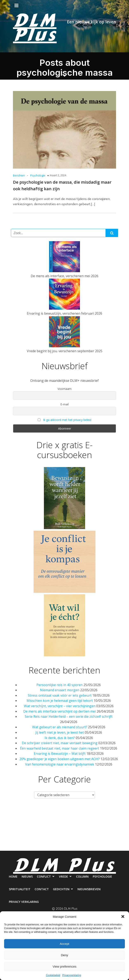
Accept (64, 944)
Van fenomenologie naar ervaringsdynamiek (60, 764)
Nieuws (25, 813)
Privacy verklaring (65, 846)
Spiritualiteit (23, 830)
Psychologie (38, 175)
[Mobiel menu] (16, 6)
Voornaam (64, 389)
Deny (64, 955)
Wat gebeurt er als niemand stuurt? (60, 727)
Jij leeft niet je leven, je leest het (60, 732)
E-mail (64, 404)
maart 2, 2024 (58, 175)
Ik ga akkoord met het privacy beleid (67, 420)
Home (7, 813)
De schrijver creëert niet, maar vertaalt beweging (60, 743)
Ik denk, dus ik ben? (60, 738)
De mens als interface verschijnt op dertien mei (60, 711)
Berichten (19, 175)
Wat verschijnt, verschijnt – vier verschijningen (60, 706)
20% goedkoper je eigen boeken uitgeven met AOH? (60, 759)
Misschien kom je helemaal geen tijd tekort (60, 701)
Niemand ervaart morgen (60, 690)
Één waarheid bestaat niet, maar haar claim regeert (60, 748)
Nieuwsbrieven (105, 830)
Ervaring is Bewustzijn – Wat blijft (60, 754)
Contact (50, 830)
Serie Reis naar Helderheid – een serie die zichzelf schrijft (69, 716)
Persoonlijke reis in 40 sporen (60, 685)
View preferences (64, 966)
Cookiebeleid (53, 975)
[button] (123, 917)
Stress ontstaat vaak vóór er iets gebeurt (60, 695)
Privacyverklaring (72, 975)
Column (93, 813)
